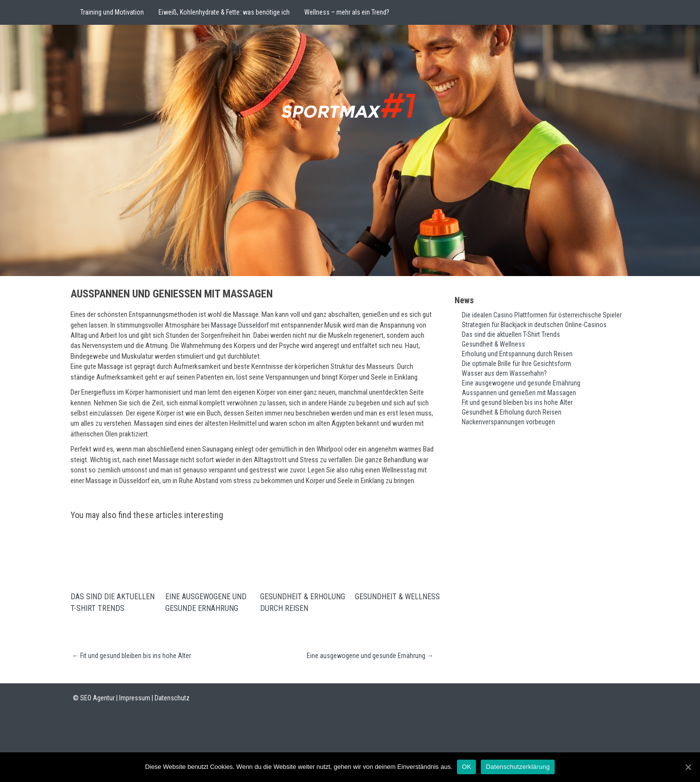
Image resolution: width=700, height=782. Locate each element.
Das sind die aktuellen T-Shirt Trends (113, 604)
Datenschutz (172, 699)
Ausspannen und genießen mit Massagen (519, 393)
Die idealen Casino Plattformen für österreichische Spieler (542, 315)
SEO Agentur (97, 699)
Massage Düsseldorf (240, 325)
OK (467, 767)
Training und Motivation (112, 12)
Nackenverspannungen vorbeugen (508, 422)
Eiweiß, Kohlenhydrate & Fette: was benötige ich (224, 12)
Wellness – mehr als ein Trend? (347, 12)
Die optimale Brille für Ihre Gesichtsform (516, 364)
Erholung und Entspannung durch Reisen (517, 354)
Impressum (135, 699)
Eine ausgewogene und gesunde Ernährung (206, 604)
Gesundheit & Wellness (397, 598)
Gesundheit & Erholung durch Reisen (303, 604)
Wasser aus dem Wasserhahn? (504, 373)
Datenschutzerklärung (518, 767)
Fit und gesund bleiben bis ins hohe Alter (131, 657)
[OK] (688, 767)
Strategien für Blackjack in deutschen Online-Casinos (534, 325)
